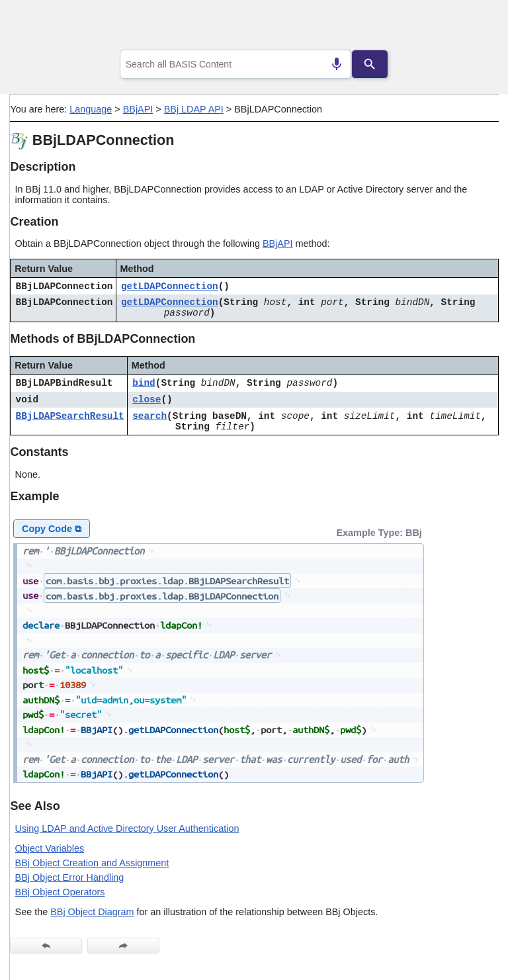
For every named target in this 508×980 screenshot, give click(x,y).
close (147, 400)
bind (144, 383)
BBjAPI (138, 109)
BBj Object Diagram (92, 912)
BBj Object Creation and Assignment (92, 863)
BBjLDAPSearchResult (70, 416)
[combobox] (236, 64)
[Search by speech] (337, 64)
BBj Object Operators (60, 892)
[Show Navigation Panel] (472, 27)
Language (91, 109)
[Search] (370, 64)
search (149, 416)
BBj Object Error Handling (70, 877)
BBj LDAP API (194, 109)
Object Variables (50, 848)
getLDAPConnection (170, 287)
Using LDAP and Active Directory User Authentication (127, 828)
